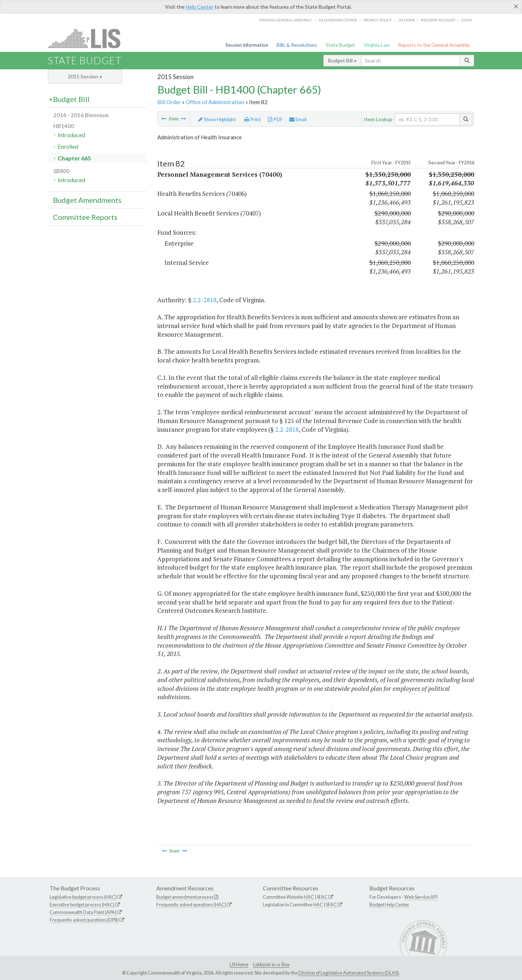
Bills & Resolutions (297, 45)
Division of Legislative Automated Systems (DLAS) (349, 973)
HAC (309, 897)
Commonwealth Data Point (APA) (83, 912)
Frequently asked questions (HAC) (191, 905)
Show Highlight (217, 119)
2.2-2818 (205, 300)
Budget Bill (342, 60)
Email (298, 119)
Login (467, 20)
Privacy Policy (378, 20)
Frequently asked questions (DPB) (84, 920)
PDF (275, 119)
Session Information (247, 45)
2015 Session (85, 76)
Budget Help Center (389, 905)
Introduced (71, 135)
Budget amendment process (185, 897)
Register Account (438, 20)
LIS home (407, 20)
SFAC (322, 897)
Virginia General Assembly (285, 20)
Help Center (200, 7)
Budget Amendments (87, 200)
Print (253, 119)
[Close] (516, 6)
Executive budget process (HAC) (82, 905)
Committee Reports (85, 217)
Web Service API (421, 897)
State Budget (340, 45)
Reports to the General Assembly (434, 45)
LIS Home (239, 964)
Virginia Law (377, 45)
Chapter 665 (74, 158)
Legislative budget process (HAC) (83, 897)
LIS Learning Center (338, 20)
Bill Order (169, 102)
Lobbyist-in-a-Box (271, 964)
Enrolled (68, 146)
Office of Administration (215, 102)
